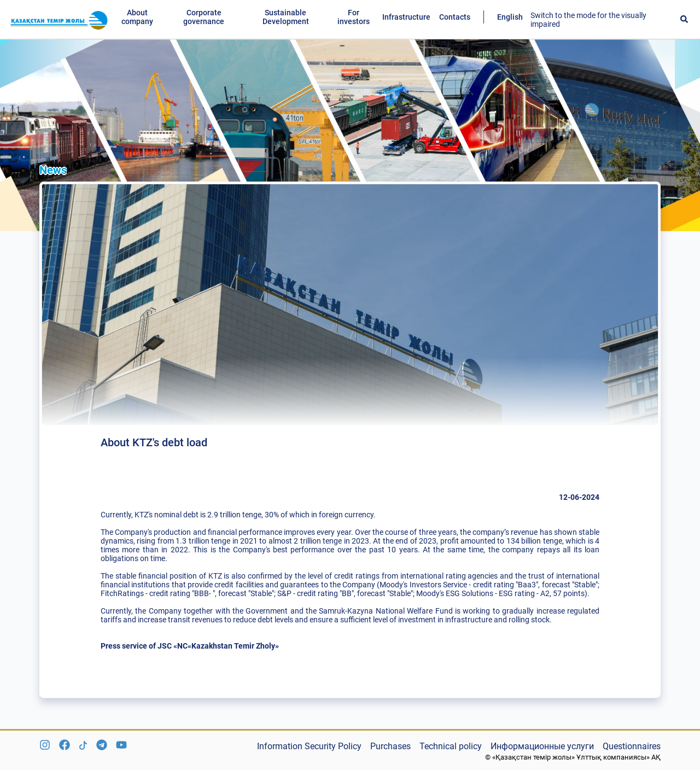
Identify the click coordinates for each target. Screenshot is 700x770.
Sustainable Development (286, 17)
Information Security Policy (309, 746)
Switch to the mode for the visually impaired (588, 20)
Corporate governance (204, 17)
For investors (354, 17)
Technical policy (451, 746)
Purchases (390, 746)
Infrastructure (406, 17)
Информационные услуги (542, 746)
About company (137, 17)
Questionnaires (632, 746)
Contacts (455, 17)
